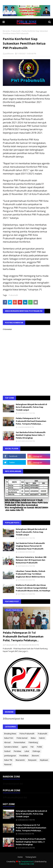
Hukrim (42, 738)
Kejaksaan (44, 760)
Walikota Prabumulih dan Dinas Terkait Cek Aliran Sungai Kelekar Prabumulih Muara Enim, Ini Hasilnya (33, 588)
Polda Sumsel (22, 738)
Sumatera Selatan (11, 747)
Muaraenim (20, 760)
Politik (39, 747)
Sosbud (7, 751)
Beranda (6, 31)
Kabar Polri (9, 738)
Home (20, 857)
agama (24, 747)
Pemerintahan (20, 742)
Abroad (7, 742)
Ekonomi (35, 756)
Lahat (27, 751)
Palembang (33, 742)
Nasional (8, 764)
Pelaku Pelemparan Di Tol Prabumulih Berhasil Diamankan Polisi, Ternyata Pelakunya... (31, 421)
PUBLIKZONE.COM (27, 864)
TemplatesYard (27, 862)
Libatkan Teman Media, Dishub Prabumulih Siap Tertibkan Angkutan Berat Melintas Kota (31, 574)
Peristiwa (17, 751)
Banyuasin (32, 760)
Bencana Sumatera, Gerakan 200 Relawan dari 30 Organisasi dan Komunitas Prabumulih (31, 560)
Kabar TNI (8, 760)
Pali (32, 747)
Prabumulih (16, 31)
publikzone (9, 54)
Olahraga (36, 751)
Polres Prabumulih (27, 734)
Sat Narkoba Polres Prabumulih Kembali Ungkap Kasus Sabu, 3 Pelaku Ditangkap (31, 435)
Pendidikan (24, 756)
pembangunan (10, 756)
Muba (33, 738)
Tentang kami (31, 857)
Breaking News (10, 734)
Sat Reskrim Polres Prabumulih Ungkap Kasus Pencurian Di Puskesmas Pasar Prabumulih (30, 546)
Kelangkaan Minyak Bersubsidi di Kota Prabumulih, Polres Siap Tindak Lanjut (31, 407)
